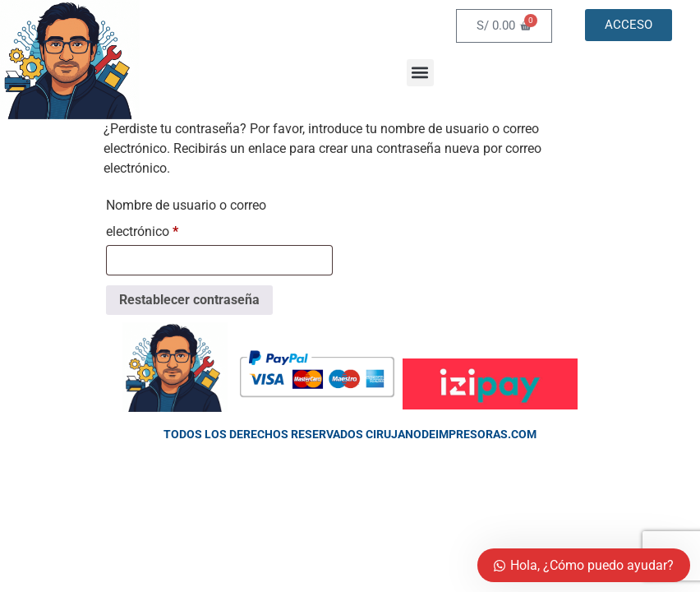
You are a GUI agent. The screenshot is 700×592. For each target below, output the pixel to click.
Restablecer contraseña (189, 300)
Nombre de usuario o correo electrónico (186, 216)
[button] (420, 73)
